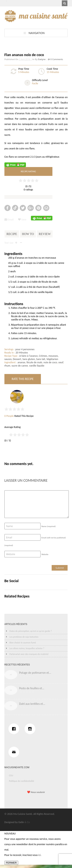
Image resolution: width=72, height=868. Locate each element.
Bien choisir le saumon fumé (23, 643)
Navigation (37, 33)
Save (22, 220)
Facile (35, 83)
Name (49, 526)
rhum (7, 366)
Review (45, 234)
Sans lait (41, 359)
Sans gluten (29, 359)
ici (39, 855)
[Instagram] (31, 729)
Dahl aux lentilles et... (32, 704)
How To (28, 234)
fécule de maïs (34, 362)
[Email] (15, 752)
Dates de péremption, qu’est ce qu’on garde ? (31, 631)
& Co (27, 822)
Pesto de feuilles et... (32, 688)
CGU (11, 775)
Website (45, 554)
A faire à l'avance (29, 356)
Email (9, 220)
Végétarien (52, 359)
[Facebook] (15, 729)
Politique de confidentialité (22, 781)
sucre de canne (20, 366)
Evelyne (42, 59)
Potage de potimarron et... (35, 673)
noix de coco (50, 362)
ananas (21, 362)
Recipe (12, 234)
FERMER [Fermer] (11, 863)
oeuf (61, 362)
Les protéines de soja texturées (24, 637)
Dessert (17, 359)
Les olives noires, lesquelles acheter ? (27, 648)
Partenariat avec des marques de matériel (29, 654)
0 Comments (56, 59)
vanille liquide (37, 366)
